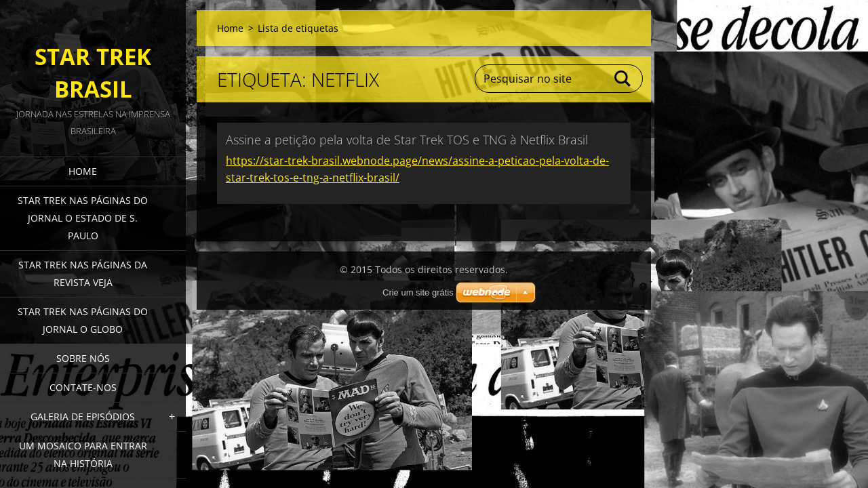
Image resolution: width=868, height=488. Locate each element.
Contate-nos (83, 387)
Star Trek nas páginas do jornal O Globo (83, 320)
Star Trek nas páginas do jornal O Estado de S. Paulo (83, 218)
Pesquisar (623, 79)
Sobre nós (83, 358)
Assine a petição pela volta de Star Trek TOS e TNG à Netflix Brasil (407, 140)
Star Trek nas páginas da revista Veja (83, 273)
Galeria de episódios (83, 416)
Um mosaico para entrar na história (83, 454)
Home (83, 171)
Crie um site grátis (418, 292)
